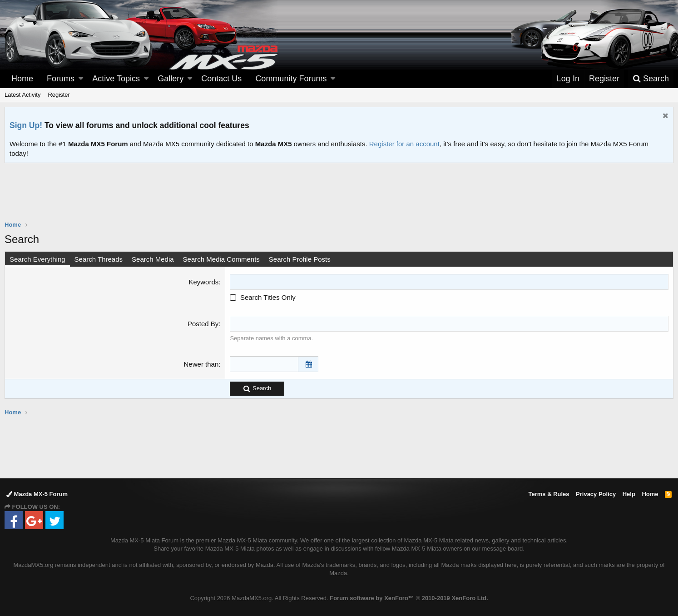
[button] (81, 79)
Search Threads (99, 259)
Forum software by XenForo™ (409, 598)
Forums (61, 79)
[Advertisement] (339, 188)
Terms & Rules (549, 494)
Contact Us (221, 79)
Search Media (153, 259)
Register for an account (404, 144)
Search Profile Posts (300, 259)
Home (22, 79)
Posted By (203, 324)
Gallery (171, 79)
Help (629, 494)
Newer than (201, 364)
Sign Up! (26, 125)
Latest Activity (22, 95)
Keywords (203, 282)
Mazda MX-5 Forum (37, 494)
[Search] (651, 79)
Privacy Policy (596, 494)
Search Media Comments (221, 259)
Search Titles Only (262, 297)
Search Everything (37, 259)
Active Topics (116, 79)
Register (59, 95)
